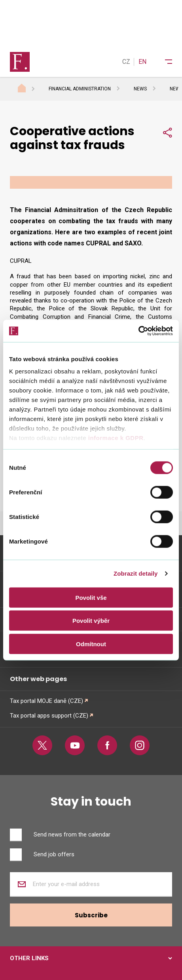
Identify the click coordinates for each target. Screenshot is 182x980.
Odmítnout (91, 644)
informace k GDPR (115, 438)
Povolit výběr (91, 621)
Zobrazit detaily (136, 573)
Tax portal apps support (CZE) (49, 716)
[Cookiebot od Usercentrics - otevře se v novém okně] (138, 331)
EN (142, 62)
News (140, 89)
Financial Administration (80, 89)
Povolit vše (91, 597)
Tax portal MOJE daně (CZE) (46, 701)
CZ (126, 62)
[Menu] (163, 62)
